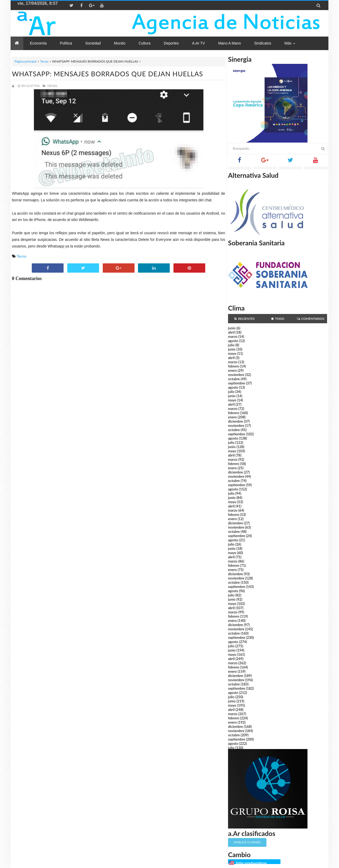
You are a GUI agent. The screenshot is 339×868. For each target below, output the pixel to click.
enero (232, 370)
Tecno (44, 61)
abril (231, 332)
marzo (233, 336)
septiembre (237, 383)
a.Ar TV (199, 43)
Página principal (26, 61)
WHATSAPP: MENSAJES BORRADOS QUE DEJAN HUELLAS (107, 74)
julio (231, 345)
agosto (233, 341)
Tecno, (52, 86)
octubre (234, 379)
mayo (232, 353)
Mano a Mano (230, 43)
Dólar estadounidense (251, 863)
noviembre (236, 375)
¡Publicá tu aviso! (247, 842)
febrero (234, 366)
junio (232, 328)
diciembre (236, 421)
